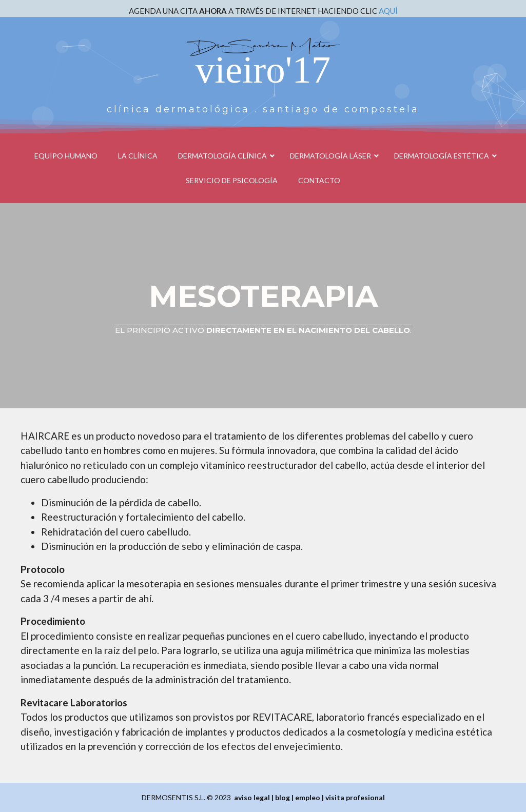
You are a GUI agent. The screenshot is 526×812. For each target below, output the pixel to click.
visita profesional (355, 797)
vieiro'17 (263, 70)
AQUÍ (388, 11)
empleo (308, 797)
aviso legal (252, 797)
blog (283, 797)
